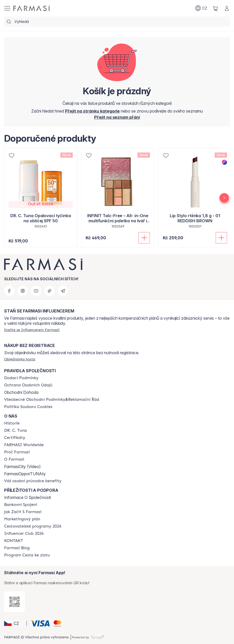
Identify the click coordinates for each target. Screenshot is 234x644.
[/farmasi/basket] (215, 8)
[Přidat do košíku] (144, 238)
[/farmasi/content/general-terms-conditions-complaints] (52, 400)
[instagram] (23, 291)
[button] (15, 623)
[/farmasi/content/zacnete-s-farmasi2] (23, 512)
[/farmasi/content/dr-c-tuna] (15, 430)
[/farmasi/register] (117, 117)
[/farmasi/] (31, 8)
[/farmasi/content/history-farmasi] (12, 423)
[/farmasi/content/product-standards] (15, 438)
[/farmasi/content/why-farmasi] (17, 452)
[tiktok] (50, 291)
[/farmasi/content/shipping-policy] (21, 378)
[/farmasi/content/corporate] (24, 445)
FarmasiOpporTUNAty (25, 474)
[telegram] (63, 291)
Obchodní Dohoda (21, 392)
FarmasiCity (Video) (22, 467)
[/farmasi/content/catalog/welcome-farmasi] (33, 481)
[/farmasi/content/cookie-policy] (28, 407)
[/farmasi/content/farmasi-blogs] (17, 548)
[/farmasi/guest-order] (20, 359)
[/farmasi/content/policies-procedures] (28, 385)
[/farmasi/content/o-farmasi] (14, 459)
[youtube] (36, 291)
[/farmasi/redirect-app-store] (14, 602)
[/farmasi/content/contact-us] (14, 541)
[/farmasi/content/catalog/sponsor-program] (27, 555)
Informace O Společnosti (27, 497)
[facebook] (9, 291)
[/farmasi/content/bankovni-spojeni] (21, 505)
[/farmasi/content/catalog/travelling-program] (33, 526)
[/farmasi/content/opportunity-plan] (22, 519)
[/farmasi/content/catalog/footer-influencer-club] (24, 533)
